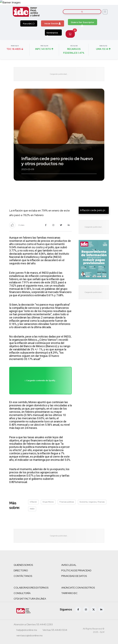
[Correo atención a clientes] (27, 630)
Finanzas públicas (67, 502)
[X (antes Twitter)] (94, 609)
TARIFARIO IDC (69, 593)
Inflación (33, 502)
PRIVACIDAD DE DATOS (74, 576)
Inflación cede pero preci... (95, 210)
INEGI (32, 509)
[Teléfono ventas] (55, 630)
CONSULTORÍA (22, 593)
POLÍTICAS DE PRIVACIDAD (76, 570)
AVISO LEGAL (69, 565)
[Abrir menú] (105, 12)
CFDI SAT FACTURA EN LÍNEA (30, 599)
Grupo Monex (48, 502)
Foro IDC (29, 24)
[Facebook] (78, 609)
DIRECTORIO (21, 570)
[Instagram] (86, 609)
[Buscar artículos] (82, 12)
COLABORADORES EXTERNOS (31, 588)
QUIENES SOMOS (23, 565)
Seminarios (52, 33)
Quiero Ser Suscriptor (83, 23)
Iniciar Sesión (52, 23)
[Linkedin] (101, 609)
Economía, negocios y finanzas (92, 502)
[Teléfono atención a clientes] (33, 625)
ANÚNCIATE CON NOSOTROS (78, 588)
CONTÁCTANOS (23, 576)
